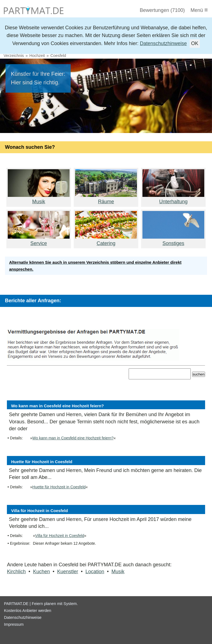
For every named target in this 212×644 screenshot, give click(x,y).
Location (95, 572)
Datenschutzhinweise (163, 43)
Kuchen (42, 572)
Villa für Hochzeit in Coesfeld (60, 536)
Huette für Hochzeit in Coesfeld (59, 487)
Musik (118, 572)
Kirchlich (16, 572)
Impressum (14, 624)
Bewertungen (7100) (162, 10)
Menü (199, 10)
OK (195, 43)
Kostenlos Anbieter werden (27, 611)
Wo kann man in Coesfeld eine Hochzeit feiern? (73, 438)
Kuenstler (68, 572)
